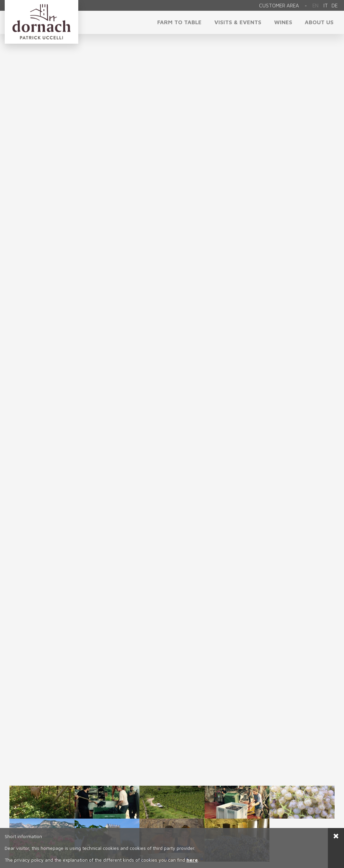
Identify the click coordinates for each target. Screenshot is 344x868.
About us (319, 22)
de (335, 5)
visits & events (238, 22)
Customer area (279, 5)
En (315, 5)
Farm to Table (179, 22)
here (192, 860)
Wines (283, 22)
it (326, 5)
